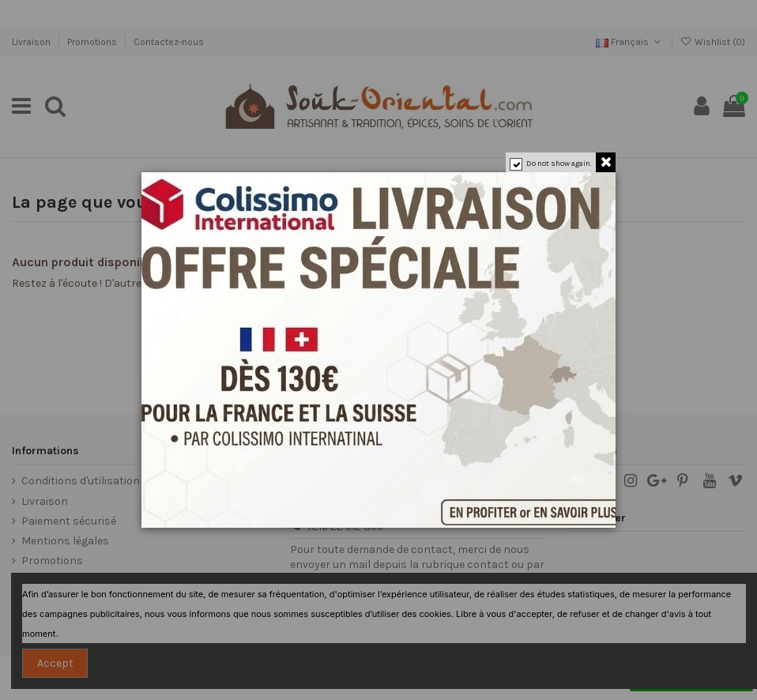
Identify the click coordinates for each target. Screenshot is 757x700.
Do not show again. (559, 164)
